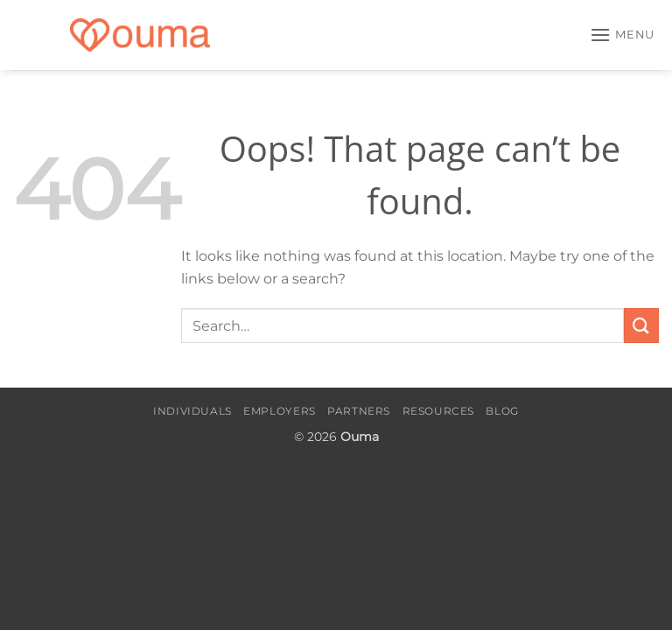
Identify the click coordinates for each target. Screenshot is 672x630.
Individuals (192, 411)
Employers (280, 411)
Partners (359, 411)
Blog (502, 411)
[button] (622, 35)
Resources (439, 411)
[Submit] (641, 325)
